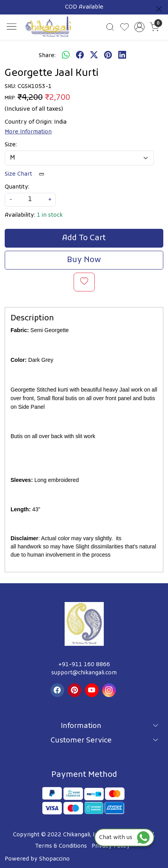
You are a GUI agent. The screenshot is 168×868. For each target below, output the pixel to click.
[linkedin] (122, 56)
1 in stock (50, 215)
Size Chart (27, 174)
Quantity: (17, 187)
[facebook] (80, 56)
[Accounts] (139, 27)
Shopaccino (54, 859)
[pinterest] (108, 56)
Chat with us (124, 838)
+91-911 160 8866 (84, 665)
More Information (28, 132)
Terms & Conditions (61, 846)
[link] (110, 27)
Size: (11, 145)
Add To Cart (84, 238)
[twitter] (94, 56)
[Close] (159, 9)
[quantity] (30, 200)
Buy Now (84, 260)
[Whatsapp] (66, 56)
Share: (47, 56)
